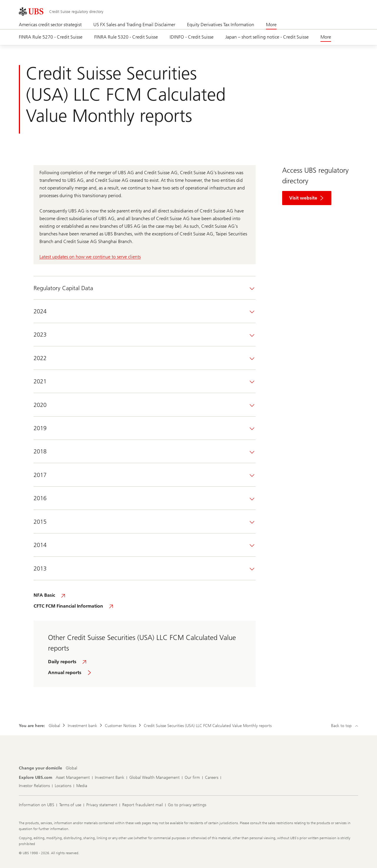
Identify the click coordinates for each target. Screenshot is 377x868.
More (271, 25)
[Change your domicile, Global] (71, 768)
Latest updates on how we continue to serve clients (90, 257)
